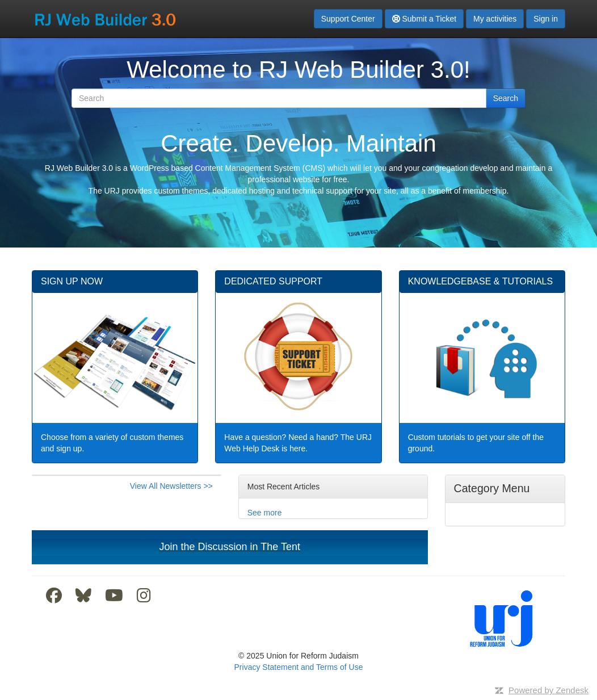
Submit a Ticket (424, 19)
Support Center (348, 19)
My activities (495, 19)
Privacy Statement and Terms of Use (299, 667)
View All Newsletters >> (171, 486)
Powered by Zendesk (548, 690)
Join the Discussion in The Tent (230, 547)
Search (506, 98)
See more (265, 513)
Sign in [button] (546, 19)
